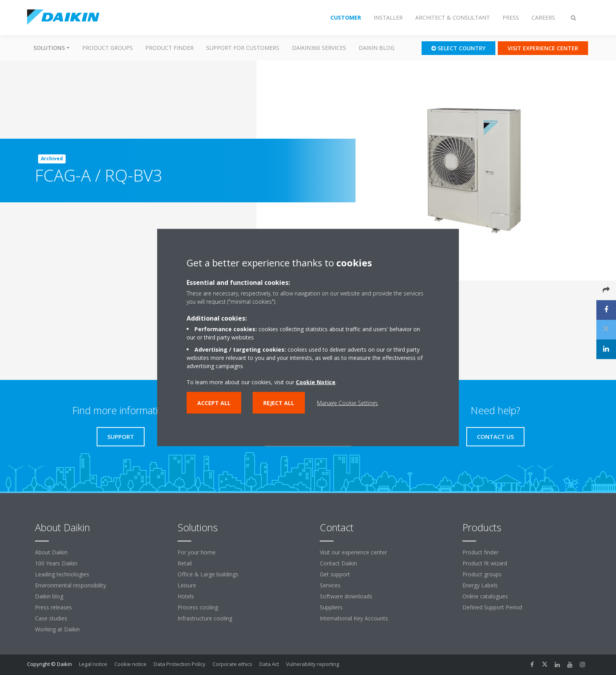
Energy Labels (480, 585)
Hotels (186, 596)
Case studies (51, 618)
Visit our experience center (353, 552)
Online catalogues (485, 596)
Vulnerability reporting (313, 664)
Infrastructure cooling (205, 618)
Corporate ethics (232, 664)
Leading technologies (62, 574)
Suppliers (331, 607)
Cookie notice (130, 664)
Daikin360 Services (319, 48)
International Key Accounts (354, 618)
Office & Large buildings (208, 574)
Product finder (170, 48)
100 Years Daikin (56, 563)
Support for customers (243, 48)
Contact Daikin (338, 563)
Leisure (187, 585)
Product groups (107, 48)
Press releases (53, 607)
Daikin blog (377, 48)
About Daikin (51, 552)
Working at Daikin (57, 629)
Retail (185, 563)
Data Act (269, 664)
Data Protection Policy (180, 664)
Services (330, 585)
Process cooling (198, 607)
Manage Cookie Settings (347, 403)
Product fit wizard (485, 563)
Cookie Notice (316, 382)
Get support (335, 574)
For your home (197, 552)
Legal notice (93, 664)
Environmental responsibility (71, 585)
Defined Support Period (493, 607)
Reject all (279, 403)
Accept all (214, 403)
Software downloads (346, 596)
